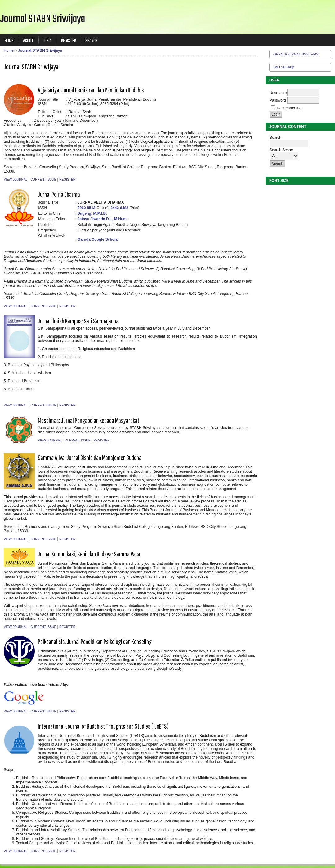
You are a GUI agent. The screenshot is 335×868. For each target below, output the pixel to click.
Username (278, 93)
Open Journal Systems (296, 54)
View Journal (16, 180)
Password (278, 100)
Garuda (84, 239)
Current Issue (43, 180)
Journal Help (284, 67)
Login (47, 40)
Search (91, 40)
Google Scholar (105, 239)
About (28, 40)
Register (69, 40)
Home (9, 40)
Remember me (289, 108)
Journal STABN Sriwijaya (40, 50)
